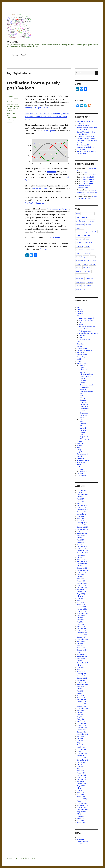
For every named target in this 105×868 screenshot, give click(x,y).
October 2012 (81, 706)
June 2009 (80, 790)
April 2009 (81, 795)
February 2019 (82, 607)
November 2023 (82, 529)
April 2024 (81, 521)
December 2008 (82, 803)
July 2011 (80, 739)
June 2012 (80, 715)
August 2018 (81, 616)
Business (80, 314)
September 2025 (83, 495)
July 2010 (80, 764)
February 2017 (82, 650)
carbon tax (80, 228)
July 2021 (80, 566)
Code (82, 422)
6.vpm (54, 209)
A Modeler (10, 96)
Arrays (83, 372)
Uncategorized (82, 476)
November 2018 (82, 609)
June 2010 (80, 767)
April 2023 (80, 544)
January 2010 (81, 777)
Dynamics (15, 104)
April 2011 (80, 745)
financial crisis (89, 250)
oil (84, 268)
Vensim (9, 110)
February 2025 (82, 506)
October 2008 (82, 808)
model (78, 264)
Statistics (80, 456)
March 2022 (81, 559)
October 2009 (82, 784)
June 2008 (80, 816)
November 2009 (82, 782)
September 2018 (82, 613)
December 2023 (82, 527)
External (83, 424)
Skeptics (82, 338)
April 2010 (80, 771)
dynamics (79, 243)
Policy (89, 268)
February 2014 (82, 674)
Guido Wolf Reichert (84, 186)
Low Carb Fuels (84, 329)
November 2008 (82, 805)
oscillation (10, 120)
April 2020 (81, 579)
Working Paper (85, 439)
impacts (82, 325)
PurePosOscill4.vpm (39, 189)
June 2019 (80, 598)
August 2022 (81, 555)
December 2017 (82, 633)
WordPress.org (82, 844)
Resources (84, 415)
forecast (79, 253)
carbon (88, 225)
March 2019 (81, 605)
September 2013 (82, 685)
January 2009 (82, 801)
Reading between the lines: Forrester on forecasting (87, 192)
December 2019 (82, 587)
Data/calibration (86, 376)
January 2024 (82, 525)
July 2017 (80, 644)
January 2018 (81, 631)
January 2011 (81, 751)
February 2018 (82, 628)
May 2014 (80, 669)
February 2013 (82, 700)
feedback (79, 250)
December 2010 (82, 754)
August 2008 (81, 812)
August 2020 (81, 575)
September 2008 (83, 810)
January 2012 (81, 726)
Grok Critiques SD (83, 145)
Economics (84, 404)
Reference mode (83, 454)
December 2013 (82, 678)
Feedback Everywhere (84, 350)
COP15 (78, 235)
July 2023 (80, 538)
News (79, 448)
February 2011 (82, 749)
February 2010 (82, 775)
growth (86, 257)
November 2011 (82, 730)
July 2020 (80, 577)
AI (78, 305)
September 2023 (83, 534)
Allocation (84, 370)
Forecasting (81, 357)
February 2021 (82, 568)
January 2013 (81, 702)
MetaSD (13, 42)
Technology (80, 279)
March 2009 (81, 797)
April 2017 (80, 646)
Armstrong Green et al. (86, 318)
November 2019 (82, 590)
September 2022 (83, 553)
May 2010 (80, 769)
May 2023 (80, 542)
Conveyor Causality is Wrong (87, 147)
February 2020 (82, 583)
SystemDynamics (83, 461)
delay (9, 113)
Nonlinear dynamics (87, 385)
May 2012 (80, 717)
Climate (94, 232)
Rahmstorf (80, 271)
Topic (81, 396)
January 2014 (81, 676)
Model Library (12, 55)
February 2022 (82, 562)
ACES (78, 214)
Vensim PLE (52, 171)
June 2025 (80, 499)
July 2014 (80, 665)
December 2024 (82, 510)
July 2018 (80, 618)
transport (90, 282)
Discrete (83, 381)
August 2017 (81, 641)
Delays (9, 104)
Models (85, 264)
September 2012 (82, 708)
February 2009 (82, 799)
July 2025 (80, 497)
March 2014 (81, 672)
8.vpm (60, 209)
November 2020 (82, 570)
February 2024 (82, 523)
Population (84, 413)
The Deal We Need (85, 340)
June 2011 (80, 741)
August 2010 (81, 762)
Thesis (9, 108)
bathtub (91, 214)
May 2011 (80, 743)
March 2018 (81, 626)
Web (82, 394)
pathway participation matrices (38, 108)
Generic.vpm (45, 249)
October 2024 (82, 512)
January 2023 (82, 549)
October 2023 (82, 531)
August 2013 (81, 687)
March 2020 (81, 581)
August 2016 (81, 659)
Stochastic (84, 389)
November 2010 (82, 756)
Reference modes (83, 126)
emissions (79, 246)
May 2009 (80, 792)
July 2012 (80, 713)
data (87, 239)
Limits (95, 261)
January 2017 (81, 652)
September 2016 (82, 657)
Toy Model (15, 108)
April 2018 (80, 624)
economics (88, 243)
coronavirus (80, 239)
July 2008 (80, 814)
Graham (14, 113)
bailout (84, 214)
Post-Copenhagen (85, 331)
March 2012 (81, 721)
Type (81, 420)
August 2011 (81, 736)
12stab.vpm (56, 238)
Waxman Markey (82, 289)
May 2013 (80, 693)
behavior (80, 312)
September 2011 (82, 734)
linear (9, 115)
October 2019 (81, 592)
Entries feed (81, 840)
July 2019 (80, 596)
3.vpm (49, 209)
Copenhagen (87, 235)
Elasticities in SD (88, 177)
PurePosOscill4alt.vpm (34, 203)
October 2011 (81, 732)
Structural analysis (13, 106)
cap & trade (80, 225)
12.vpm (65, 209)
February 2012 (82, 723)
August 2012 (81, 710)
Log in (79, 837)
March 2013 (81, 698)
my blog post (49, 131)
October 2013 (81, 682)
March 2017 (81, 648)
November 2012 (82, 704)
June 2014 (80, 667)
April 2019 (80, 603)
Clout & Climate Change (87, 320)
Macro (83, 426)
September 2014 (82, 663)
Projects (80, 452)
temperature (90, 279)
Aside (79, 307)
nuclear (79, 268)
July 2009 (80, 788)
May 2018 (80, 622)
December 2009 (82, 779)
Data (79, 342)
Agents (83, 368)
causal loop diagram (83, 232)
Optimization (85, 387)
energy (87, 246)
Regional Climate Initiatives (88, 333)
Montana (92, 264)
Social (82, 417)
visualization (87, 286)
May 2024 (80, 518)
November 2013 (82, 680)
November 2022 (82, 551)
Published (84, 430)
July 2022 (80, 557)
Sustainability (82, 458)
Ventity (81, 469)
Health (83, 411)
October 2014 (81, 661)
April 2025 (80, 501)
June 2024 (80, 516)
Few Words (81, 353)
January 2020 (82, 585)
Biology (83, 398)
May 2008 (80, 818)
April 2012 (80, 719)
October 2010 (81, 758)
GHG (94, 253)
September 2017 (82, 639)
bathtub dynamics (82, 217)
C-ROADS (91, 221)
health (93, 257)
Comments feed (83, 842)
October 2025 (81, 493)
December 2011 (82, 728)
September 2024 (83, 514)
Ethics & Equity (82, 348)
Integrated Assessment (84, 261)
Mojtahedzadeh (12, 118)
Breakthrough (81, 221)
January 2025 (81, 508)
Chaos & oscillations (13, 102)
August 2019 (81, 594)
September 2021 (83, 564)
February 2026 (82, 490)
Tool (82, 435)
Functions (84, 383)
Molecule (83, 428)
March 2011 (81, 747)
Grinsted (79, 257)
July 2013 (80, 689)
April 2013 (80, 695)
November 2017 (82, 635)
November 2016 (82, 654)
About (23, 55)
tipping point (80, 282)
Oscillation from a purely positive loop (33, 85)
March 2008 (81, 823)
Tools (79, 465)
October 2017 (81, 637)
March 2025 (81, 503)
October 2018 (81, 611)
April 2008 (81, 820)
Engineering (85, 407)
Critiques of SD (82, 149)
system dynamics (82, 275)
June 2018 (80, 620)
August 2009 (81, 786)
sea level (88, 271)
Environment (85, 409)
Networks (80, 445)
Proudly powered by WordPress (25, 858)
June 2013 (80, 691)
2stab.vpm (47, 238)
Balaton (80, 309)
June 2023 (80, 540)
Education (80, 344)
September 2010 (82, 760)
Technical (82, 366)
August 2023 (81, 536)
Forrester (87, 253)
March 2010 (81, 773)
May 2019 (80, 600)
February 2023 (82, 546)
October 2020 (82, 572)
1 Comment (11, 125)
